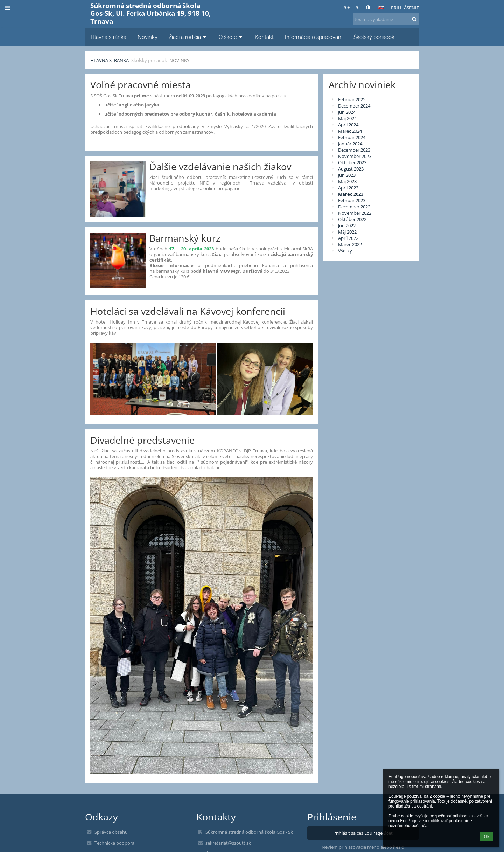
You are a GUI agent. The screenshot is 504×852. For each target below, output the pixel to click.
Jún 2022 (347, 226)
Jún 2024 (347, 112)
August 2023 (351, 169)
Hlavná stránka (110, 60)
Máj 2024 (347, 118)
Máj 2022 (347, 232)
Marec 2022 (350, 244)
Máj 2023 (347, 181)
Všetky (345, 251)
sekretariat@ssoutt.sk (228, 843)
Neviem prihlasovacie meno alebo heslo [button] (363, 847)
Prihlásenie (405, 8)
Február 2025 (352, 99)
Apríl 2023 (348, 188)
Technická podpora (114, 843)
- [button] (358, 7)
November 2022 (355, 213)
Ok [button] (487, 837)
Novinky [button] (148, 37)
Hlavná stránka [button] (108, 37)
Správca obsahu (111, 832)
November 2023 (355, 156)
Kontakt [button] (264, 37)
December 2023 (354, 150)
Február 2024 (352, 137)
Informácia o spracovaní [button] (314, 37)
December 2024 (354, 106)
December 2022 (354, 207)
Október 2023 (352, 162)
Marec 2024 (350, 131)
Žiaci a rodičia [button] (188, 37)
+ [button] (346, 7)
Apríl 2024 (348, 125)
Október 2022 (352, 219)
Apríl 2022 (348, 238)
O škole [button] (231, 37)
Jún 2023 (347, 175)
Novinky (179, 60)
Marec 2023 (351, 194)
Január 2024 (350, 144)
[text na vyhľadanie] (386, 19)
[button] (381, 8)
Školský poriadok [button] (374, 37)
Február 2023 (352, 200)
